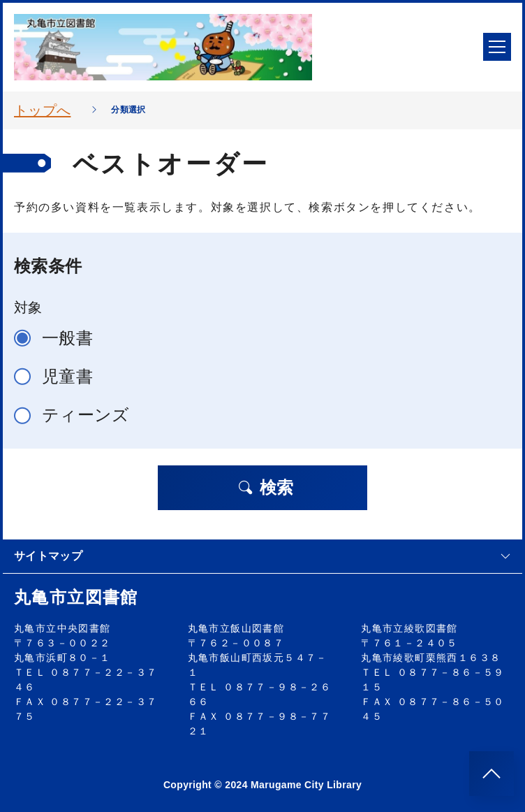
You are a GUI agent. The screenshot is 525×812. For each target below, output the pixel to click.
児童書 (59, 376)
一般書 (59, 338)
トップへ (42, 110)
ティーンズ (78, 415)
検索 (265, 487)
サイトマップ (262, 556)
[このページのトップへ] (491, 774)
